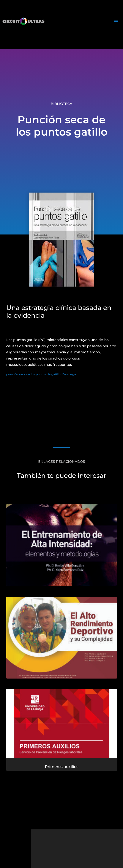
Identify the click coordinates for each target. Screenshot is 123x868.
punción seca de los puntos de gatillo (33, 374)
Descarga (69, 374)
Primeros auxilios (62, 767)
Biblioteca (62, 104)
